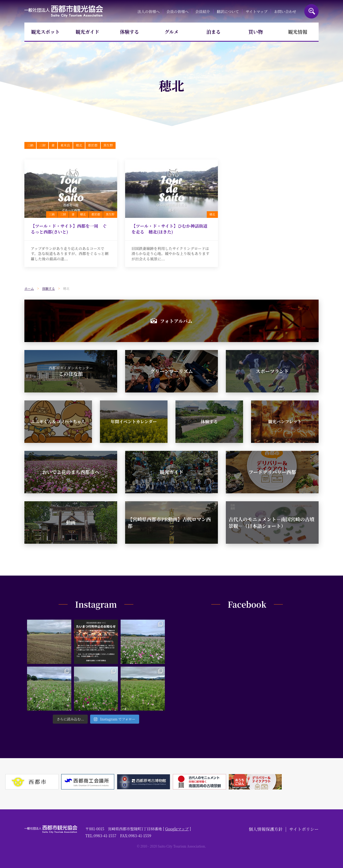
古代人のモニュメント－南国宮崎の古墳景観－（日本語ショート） (271, 522)
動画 (71, 522)
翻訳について (228, 11)
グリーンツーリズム (171, 371)
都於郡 (93, 145)
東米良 (65, 145)
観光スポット (45, 32)
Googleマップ (177, 829)
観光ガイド (87, 32)
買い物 (256, 32)
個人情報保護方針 (266, 829)
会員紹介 (203, 11)
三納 (30, 145)
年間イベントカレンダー (134, 422)
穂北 (79, 145)
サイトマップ (256, 11)
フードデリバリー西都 (272, 472)
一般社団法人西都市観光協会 (64, 11)
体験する (129, 32)
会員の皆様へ (178, 11)
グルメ (172, 32)
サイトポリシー (304, 829)
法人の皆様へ (148, 11)
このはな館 (71, 371)
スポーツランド (272, 371)
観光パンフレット (285, 422)
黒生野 (108, 145)
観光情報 (298, 32)
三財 (42, 145)
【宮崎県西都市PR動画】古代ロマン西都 (169, 522)
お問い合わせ (285, 11)
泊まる (214, 32)
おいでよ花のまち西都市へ (71, 472)
